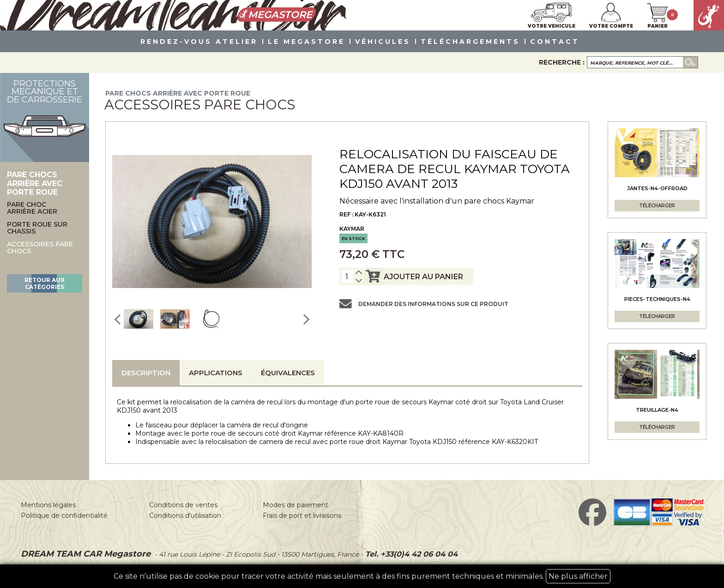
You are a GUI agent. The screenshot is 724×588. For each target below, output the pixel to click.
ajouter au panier (413, 276)
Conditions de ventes (183, 505)
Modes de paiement (296, 505)
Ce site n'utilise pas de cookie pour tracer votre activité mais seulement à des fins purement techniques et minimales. (362, 576)
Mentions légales (48, 505)
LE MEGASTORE (306, 42)
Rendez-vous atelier (199, 42)
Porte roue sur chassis (37, 228)
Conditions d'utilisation (185, 516)
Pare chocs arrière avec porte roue (178, 93)
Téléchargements (470, 42)
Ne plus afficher (578, 576)
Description (146, 373)
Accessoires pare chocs (40, 248)
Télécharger (657, 206)
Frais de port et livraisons (302, 516)
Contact (555, 42)
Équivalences (288, 373)
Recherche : (562, 62)
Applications (216, 373)
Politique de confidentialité (64, 516)
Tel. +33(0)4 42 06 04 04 (410, 554)
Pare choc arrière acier (32, 208)
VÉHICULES (383, 42)
